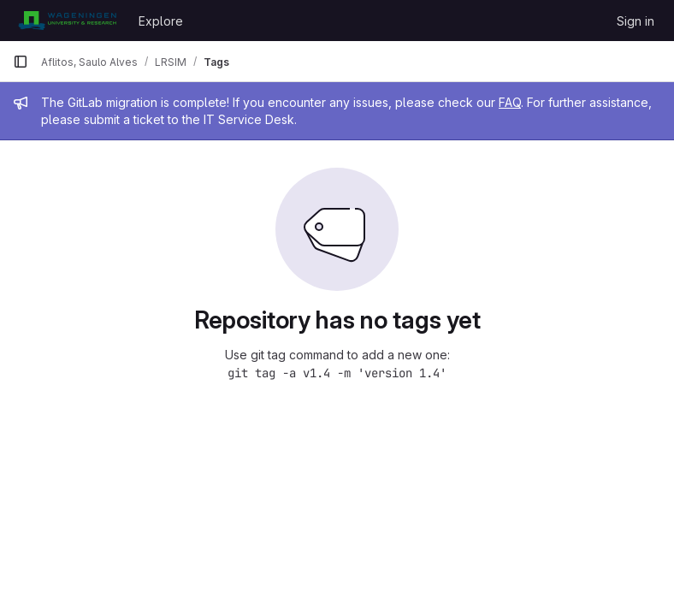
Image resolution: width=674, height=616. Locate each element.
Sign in (636, 21)
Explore (161, 21)
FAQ (510, 102)
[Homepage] (67, 21)
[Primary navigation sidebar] (21, 62)
